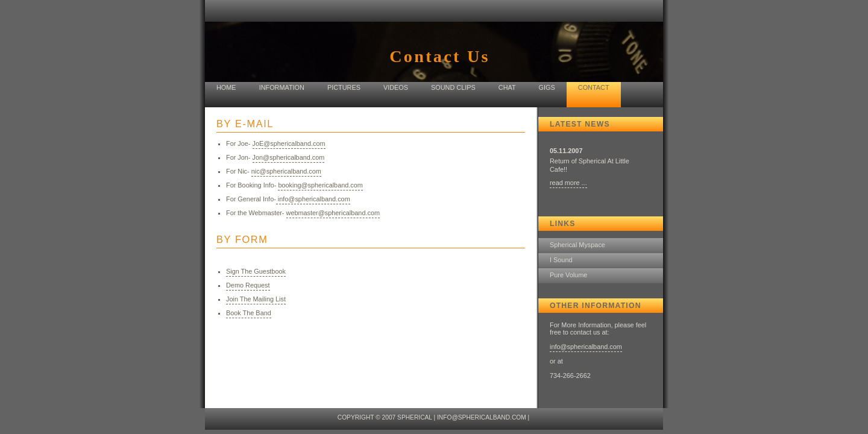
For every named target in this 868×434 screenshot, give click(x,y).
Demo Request (248, 285)
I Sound (561, 260)
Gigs (547, 87)
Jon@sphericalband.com (289, 157)
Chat (507, 87)
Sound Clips (453, 87)
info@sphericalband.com (586, 347)
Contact (594, 87)
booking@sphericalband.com (320, 185)
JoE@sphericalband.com (289, 143)
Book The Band (249, 313)
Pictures (344, 87)
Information (282, 87)
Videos (396, 87)
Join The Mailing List (256, 299)
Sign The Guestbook (256, 271)
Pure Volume (568, 275)
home (226, 87)
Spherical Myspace (577, 245)
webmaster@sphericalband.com (333, 213)
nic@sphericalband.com (286, 171)
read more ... (568, 183)
